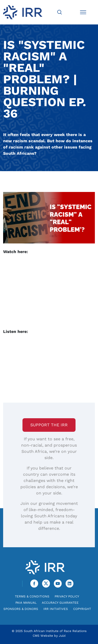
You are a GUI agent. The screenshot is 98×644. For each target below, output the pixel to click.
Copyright (82, 609)
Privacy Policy (67, 596)
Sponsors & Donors (21, 609)
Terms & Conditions (32, 596)
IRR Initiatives (56, 609)
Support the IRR (49, 425)
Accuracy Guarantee (60, 603)
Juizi (62, 636)
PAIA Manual (26, 603)
